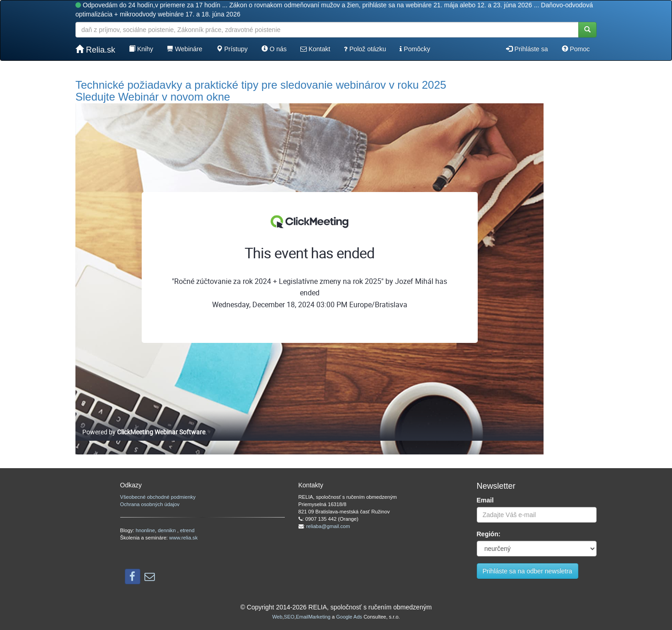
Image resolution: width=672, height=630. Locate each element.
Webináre (185, 49)
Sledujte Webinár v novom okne (153, 97)
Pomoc (576, 49)
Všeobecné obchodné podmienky (158, 497)
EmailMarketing (313, 617)
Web (277, 617)
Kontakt (315, 49)
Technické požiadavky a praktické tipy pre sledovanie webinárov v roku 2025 (261, 85)
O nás (274, 49)
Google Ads (349, 617)
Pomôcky (415, 49)
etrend (187, 530)
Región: (489, 534)
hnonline (145, 530)
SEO (289, 617)
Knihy (141, 49)
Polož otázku (365, 49)
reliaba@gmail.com (328, 526)
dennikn (167, 530)
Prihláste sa (527, 49)
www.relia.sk (183, 538)
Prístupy (232, 49)
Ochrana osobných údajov (150, 504)
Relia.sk (95, 50)
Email (485, 500)
